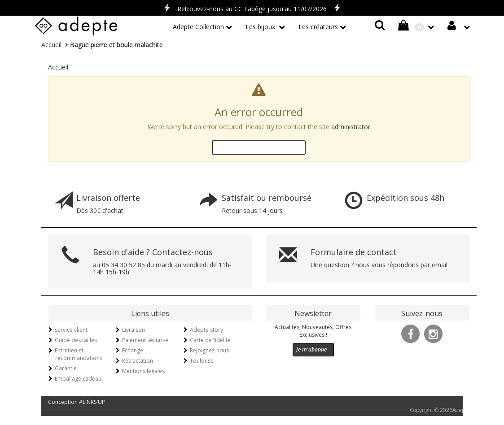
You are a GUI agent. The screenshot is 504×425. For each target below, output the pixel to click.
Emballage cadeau (78, 379)
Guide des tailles (76, 340)
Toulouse (202, 361)
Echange (133, 350)
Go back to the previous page (257, 147)
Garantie (66, 368)
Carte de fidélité (210, 340)
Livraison (134, 330)
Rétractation (138, 361)
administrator (351, 127)
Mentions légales (143, 371)
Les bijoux (261, 27)
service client (71, 330)
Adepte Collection (198, 27)
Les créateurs (318, 27)
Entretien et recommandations (79, 354)
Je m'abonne (311, 349)
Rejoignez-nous (209, 350)
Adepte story (206, 330)
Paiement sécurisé (145, 340)
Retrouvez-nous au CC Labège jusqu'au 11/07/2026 (252, 9)
